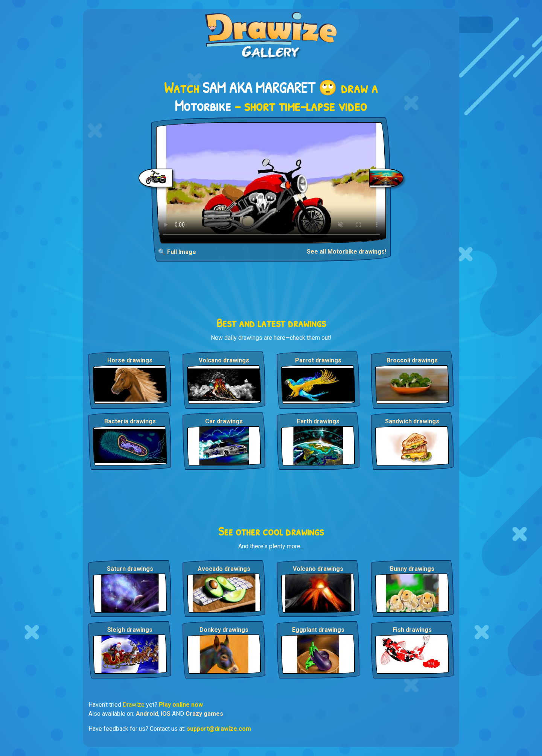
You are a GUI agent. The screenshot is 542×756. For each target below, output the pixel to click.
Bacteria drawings (130, 421)
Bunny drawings (412, 569)
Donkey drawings (224, 630)
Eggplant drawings (318, 630)
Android (147, 714)
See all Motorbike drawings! (346, 252)
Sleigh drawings (130, 630)
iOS (166, 714)
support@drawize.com (219, 729)
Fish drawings (412, 630)
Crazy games (204, 714)
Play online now (181, 705)
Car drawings (224, 421)
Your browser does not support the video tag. (271, 183)
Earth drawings (318, 421)
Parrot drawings (318, 360)
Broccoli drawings (412, 360)
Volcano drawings (224, 360)
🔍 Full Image (177, 252)
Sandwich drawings (412, 421)
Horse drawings (130, 360)
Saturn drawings (130, 569)
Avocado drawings (224, 569)
